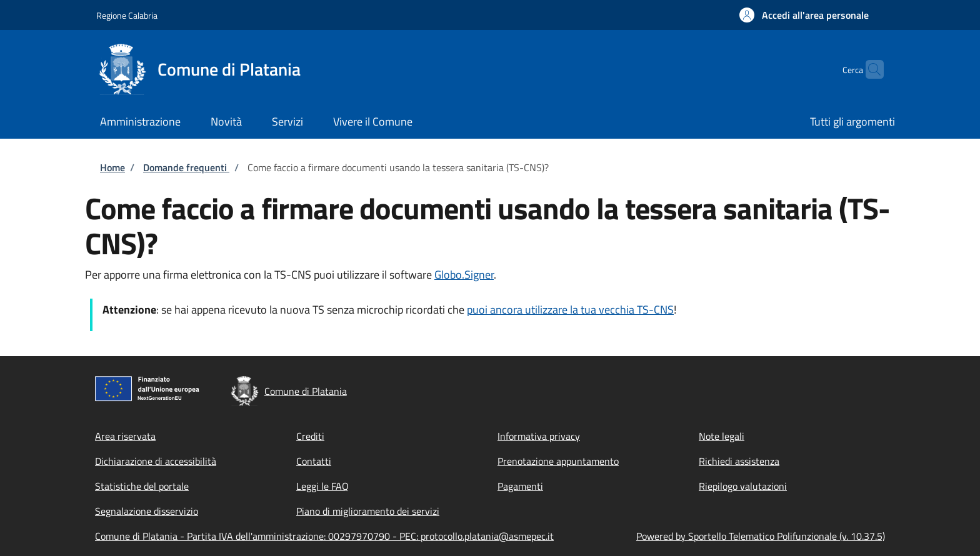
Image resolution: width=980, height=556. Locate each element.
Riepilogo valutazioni (743, 486)
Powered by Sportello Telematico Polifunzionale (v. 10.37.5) (761, 536)
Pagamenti (520, 486)
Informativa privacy (539, 436)
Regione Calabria (127, 15)
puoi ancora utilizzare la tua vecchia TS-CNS (570, 310)
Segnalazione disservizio (147, 511)
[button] (804, 15)
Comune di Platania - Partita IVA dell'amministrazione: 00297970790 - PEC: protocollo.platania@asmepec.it (324, 536)
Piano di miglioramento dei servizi (368, 511)
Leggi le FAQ (322, 486)
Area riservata (125, 436)
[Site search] (869, 69)
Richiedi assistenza (739, 461)
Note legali (722, 436)
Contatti (314, 461)
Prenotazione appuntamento (558, 461)
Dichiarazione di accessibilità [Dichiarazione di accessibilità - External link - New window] (156, 461)
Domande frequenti (186, 167)
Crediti (310, 436)
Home (112, 167)
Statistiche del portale (142, 486)
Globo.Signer (464, 275)
